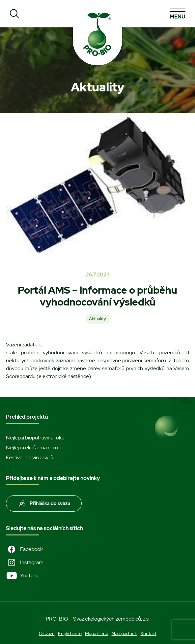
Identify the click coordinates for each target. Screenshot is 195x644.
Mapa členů (97, 633)
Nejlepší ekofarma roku (32, 448)
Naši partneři (125, 633)
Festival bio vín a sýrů (30, 457)
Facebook (24, 549)
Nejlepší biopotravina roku (35, 438)
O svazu (47, 633)
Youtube (23, 576)
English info (70, 633)
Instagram (25, 563)
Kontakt (149, 633)
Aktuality (97, 319)
